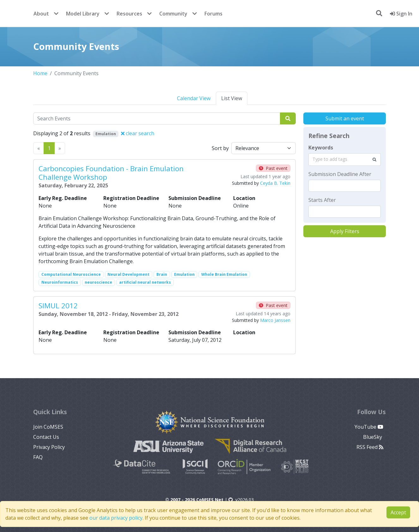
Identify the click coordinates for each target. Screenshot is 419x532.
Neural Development (128, 274)
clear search (138, 133)
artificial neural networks (145, 282)
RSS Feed (370, 447)
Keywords (321, 148)
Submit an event (345, 118)
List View (232, 98)
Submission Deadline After (340, 174)
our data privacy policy (116, 518)
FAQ (38, 457)
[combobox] (345, 160)
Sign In (401, 14)
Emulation (184, 274)
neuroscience (98, 282)
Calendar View (194, 98)
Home (40, 73)
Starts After (322, 200)
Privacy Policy (49, 447)
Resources (129, 14)
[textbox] (345, 186)
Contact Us (46, 437)
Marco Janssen (275, 320)
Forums (213, 14)
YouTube (369, 427)
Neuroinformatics (60, 282)
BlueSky (373, 437)
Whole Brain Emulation (224, 274)
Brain (162, 274)
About (41, 14)
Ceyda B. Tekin (275, 183)
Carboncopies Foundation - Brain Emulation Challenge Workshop (111, 173)
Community (173, 14)
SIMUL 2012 (58, 306)
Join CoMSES (48, 427)
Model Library (83, 14)
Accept (398, 512)
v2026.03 (241, 500)
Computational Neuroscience (71, 274)
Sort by (220, 148)
